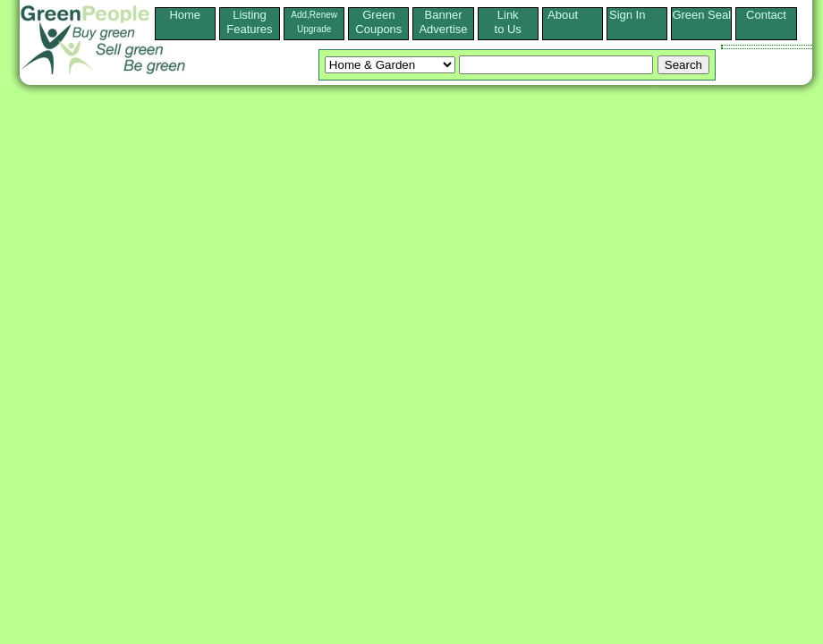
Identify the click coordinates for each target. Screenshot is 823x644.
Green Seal (701, 15)
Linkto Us (508, 22)
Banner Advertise (443, 22)
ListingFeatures (249, 22)
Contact (766, 22)
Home (185, 22)
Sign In (637, 15)
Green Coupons (378, 22)
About (573, 15)
